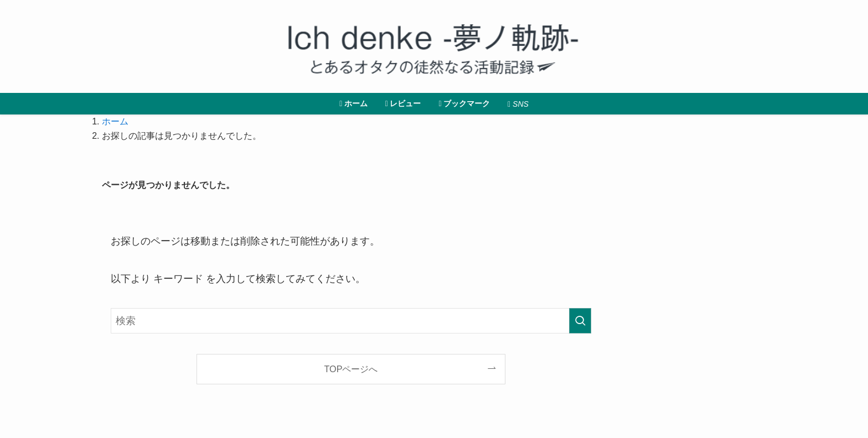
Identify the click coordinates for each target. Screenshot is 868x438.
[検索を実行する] (580, 321)
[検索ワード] (351, 321)
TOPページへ (351, 369)
